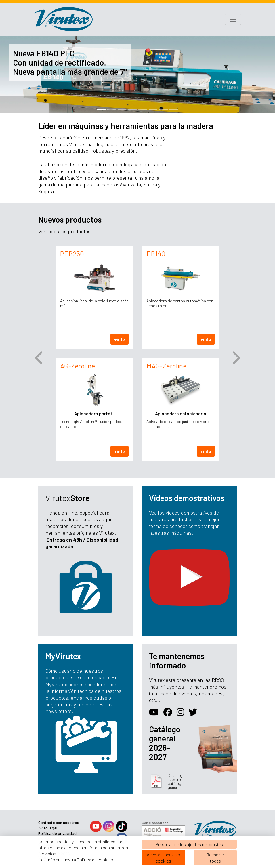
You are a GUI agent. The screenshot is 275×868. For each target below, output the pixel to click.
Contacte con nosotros (59, 822)
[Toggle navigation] (233, 19)
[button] (40, 358)
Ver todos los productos (64, 231)
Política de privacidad (57, 833)
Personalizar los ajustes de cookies (189, 844)
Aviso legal (48, 828)
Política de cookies (95, 860)
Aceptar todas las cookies (163, 858)
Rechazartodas (215, 858)
